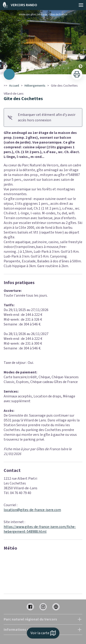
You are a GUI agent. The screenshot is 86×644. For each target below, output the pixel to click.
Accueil (14, 86)
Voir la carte (43, 633)
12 (68, 68)
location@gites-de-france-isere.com (32, 510)
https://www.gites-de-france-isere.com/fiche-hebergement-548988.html (40, 529)
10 (59, 68)
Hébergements (35, 86)
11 (64, 68)
